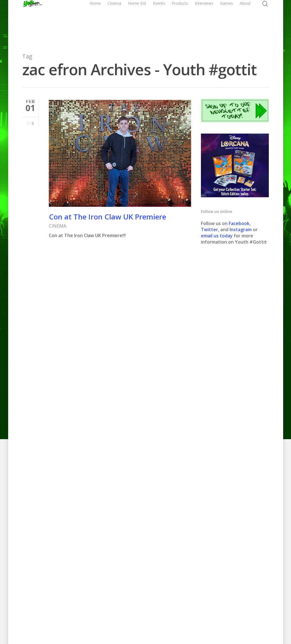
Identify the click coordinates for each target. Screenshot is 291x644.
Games (246, 22)
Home (122, 22)
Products (200, 22)
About (265, 22)
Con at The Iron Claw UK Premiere (107, 217)
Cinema (141, 22)
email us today (217, 236)
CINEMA (58, 226)
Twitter (209, 230)
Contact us (192, 621)
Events (179, 22)
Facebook (239, 223)
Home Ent (160, 22)
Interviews (224, 22)
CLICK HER (150, 452)
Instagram (241, 230)
